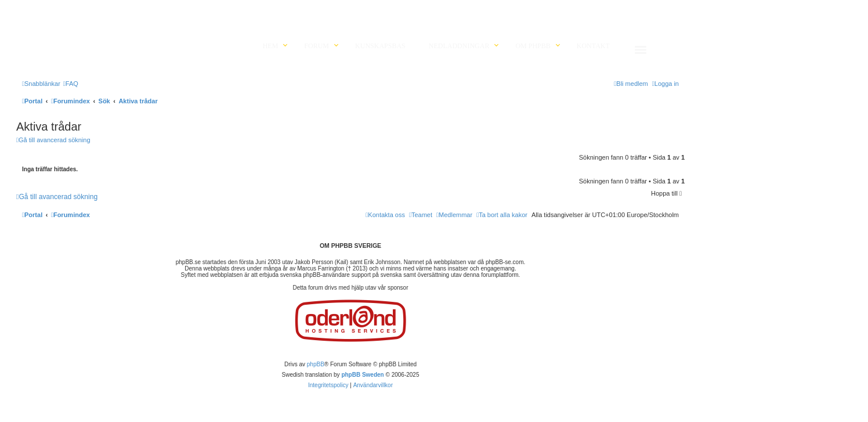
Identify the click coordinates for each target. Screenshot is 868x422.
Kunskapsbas (380, 46)
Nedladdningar (459, 46)
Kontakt (593, 46)
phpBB (316, 364)
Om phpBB (533, 46)
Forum (317, 46)
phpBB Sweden (362, 375)
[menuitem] (71, 84)
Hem (271, 46)
